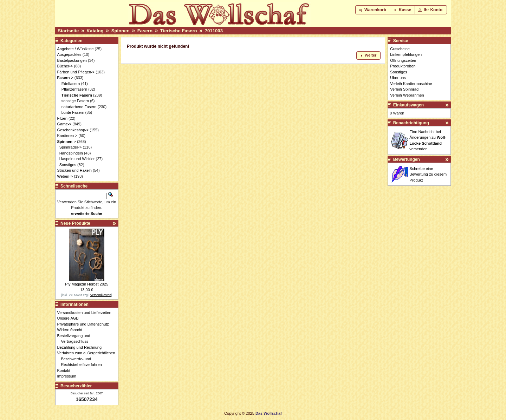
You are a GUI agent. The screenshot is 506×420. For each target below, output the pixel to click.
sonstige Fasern (75, 101)
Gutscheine (400, 49)
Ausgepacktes (69, 54)
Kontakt (66, 370)
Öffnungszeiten (403, 60)
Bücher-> (65, 66)
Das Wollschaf (269, 413)
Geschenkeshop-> (73, 130)
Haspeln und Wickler (77, 159)
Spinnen (121, 31)
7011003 (214, 31)
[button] (373, 10)
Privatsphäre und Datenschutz (85, 324)
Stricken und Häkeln (74, 170)
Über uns (398, 78)
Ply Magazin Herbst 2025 (87, 284)
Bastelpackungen (72, 60)
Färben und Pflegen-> (76, 72)
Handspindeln (71, 153)
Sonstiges (68, 165)
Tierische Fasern (179, 31)
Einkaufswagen (408, 105)
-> (65, 78)
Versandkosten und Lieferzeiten (86, 313)
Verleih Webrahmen (407, 95)
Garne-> (64, 124)
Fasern (145, 31)
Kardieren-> (67, 136)
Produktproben (403, 66)
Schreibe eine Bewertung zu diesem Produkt (428, 174)
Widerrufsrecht (72, 330)
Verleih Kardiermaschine (411, 84)
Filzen (62, 118)
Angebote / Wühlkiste (76, 49)
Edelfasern (71, 84)
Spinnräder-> (71, 147)
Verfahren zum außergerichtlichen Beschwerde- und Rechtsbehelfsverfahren (88, 359)
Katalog (95, 31)
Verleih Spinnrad (404, 89)
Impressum (69, 376)
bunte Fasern (73, 112)
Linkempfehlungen (406, 54)
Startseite (68, 31)
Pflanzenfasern (74, 89)
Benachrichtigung (411, 123)
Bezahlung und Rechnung (82, 347)
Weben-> (65, 176)
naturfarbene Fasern (79, 107)
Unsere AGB (70, 318)
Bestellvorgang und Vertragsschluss (76, 339)
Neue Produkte (75, 223)
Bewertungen (407, 159)
